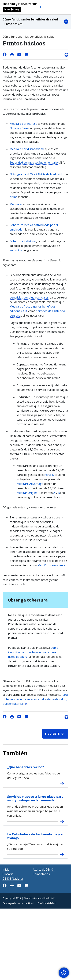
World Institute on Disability (39, 898)
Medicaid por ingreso (24, 124)
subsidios (16, 250)
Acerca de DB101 (44, 870)
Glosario (8, 874)
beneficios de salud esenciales (29, 297)
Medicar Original (27, 493)
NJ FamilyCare (19, 128)
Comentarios (41, 874)
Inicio (6, 870)
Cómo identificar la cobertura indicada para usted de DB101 (33, 652)
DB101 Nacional (13, 879)
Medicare (16, 204)
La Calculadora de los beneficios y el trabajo (35, 836)
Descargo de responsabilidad (18, 903)
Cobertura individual (23, 241)
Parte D (49, 475)
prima (13, 197)
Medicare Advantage (30, 484)
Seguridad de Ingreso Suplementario (34, 163)
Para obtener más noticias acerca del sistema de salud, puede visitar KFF (35, 699)
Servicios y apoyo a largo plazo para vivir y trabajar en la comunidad (35, 798)
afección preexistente (51, 565)
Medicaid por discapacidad (27, 149)
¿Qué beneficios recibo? (26, 767)
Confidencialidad (46, 903)
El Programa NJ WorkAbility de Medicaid (36, 174)
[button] (35, 22)
